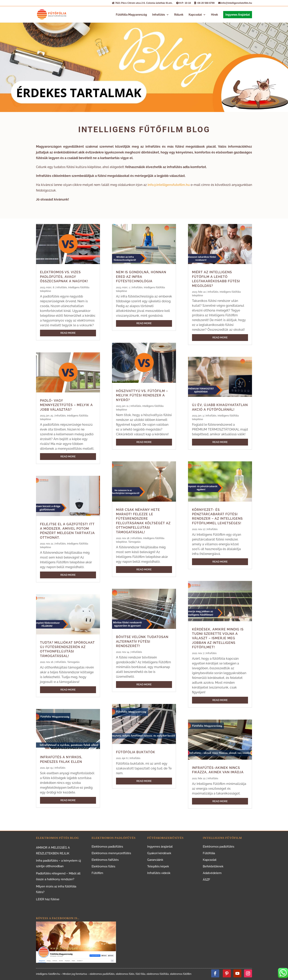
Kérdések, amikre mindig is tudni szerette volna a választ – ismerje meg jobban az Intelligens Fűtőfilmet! (218, 638)
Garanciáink (155, 860)
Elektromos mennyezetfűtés (111, 853)
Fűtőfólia (209, 853)
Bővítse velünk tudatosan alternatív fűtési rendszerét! (142, 641)
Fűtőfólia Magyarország (131, 15)
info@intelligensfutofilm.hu (235, 3)
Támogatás (73, 662)
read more (68, 333)
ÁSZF (206, 880)
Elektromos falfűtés (105, 860)
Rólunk (179, 15)
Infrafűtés (159, 15)
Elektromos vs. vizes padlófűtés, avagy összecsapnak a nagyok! (64, 277)
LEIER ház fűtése (48, 899)
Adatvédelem (212, 873)
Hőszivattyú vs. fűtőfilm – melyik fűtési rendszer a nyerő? (142, 395)
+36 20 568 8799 (204, 3)
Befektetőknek (213, 866)
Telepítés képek (158, 866)
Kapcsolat (195, 15)
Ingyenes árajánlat (160, 847)
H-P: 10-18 (183, 3)
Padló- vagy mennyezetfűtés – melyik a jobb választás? (66, 405)
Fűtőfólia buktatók (136, 752)
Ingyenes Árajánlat (238, 15)
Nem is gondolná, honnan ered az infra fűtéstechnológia (141, 277)
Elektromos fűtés (103, 866)
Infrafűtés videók (159, 873)
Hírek (214, 15)
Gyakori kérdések (159, 853)
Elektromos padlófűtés (107, 847)
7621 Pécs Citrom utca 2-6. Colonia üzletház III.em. (142, 3)
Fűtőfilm (97, 873)
